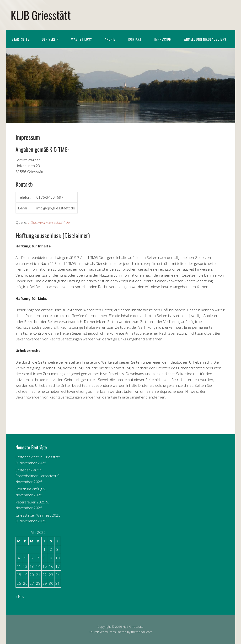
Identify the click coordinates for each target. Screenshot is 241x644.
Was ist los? (82, 39)
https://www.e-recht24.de (49, 222)
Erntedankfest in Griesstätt (38, 457)
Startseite (20, 39)
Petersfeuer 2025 (30, 502)
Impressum (163, 39)
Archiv (110, 39)
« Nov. (20, 596)
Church (94, 632)
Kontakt (135, 39)
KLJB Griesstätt (41, 15)
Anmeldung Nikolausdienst (206, 39)
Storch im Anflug (29, 489)
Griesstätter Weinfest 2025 (38, 515)
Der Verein (50, 39)
